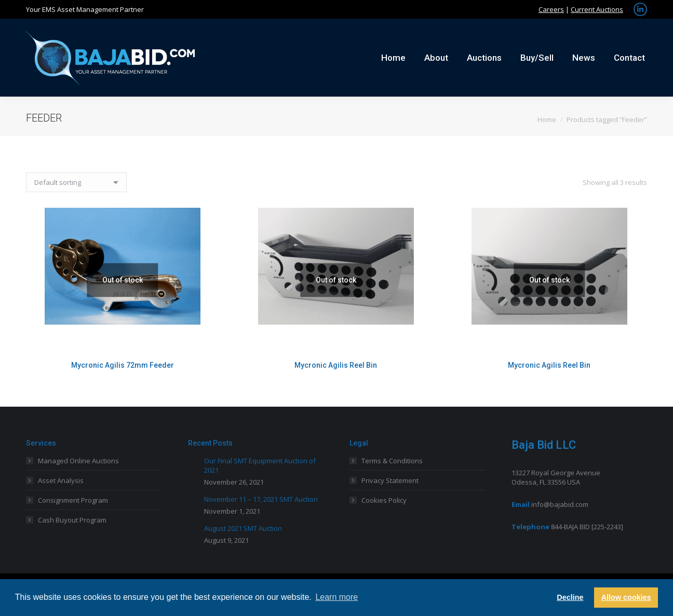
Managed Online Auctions (78, 461)
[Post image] (192, 460)
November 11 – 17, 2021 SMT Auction (261, 499)
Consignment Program (73, 500)
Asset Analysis (61, 480)
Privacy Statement (390, 480)
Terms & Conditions (392, 461)
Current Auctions (597, 9)
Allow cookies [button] (626, 597)
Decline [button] (570, 597)
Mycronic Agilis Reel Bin (336, 365)
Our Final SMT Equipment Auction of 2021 (260, 465)
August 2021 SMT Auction (243, 528)
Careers (551, 9)
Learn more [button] (336, 597)
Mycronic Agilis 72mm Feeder (123, 365)
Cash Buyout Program (72, 520)
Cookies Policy (384, 500)
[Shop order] (76, 182)
